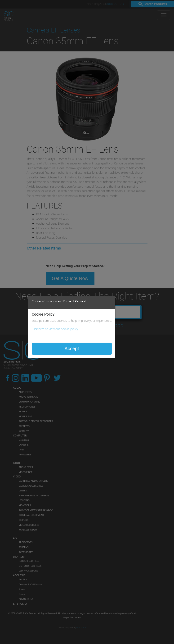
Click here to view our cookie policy (55, 329)
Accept (72, 349)
